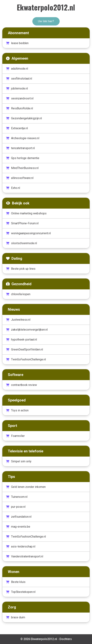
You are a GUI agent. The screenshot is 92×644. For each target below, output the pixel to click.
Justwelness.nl (18, 320)
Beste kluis (16, 582)
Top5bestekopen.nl (21, 592)
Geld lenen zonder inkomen (26, 487)
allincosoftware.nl (20, 178)
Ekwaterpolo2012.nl (46, 7)
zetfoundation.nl (19, 517)
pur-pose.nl (16, 507)
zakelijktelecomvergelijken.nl (27, 330)
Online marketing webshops (26, 213)
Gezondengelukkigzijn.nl (24, 118)
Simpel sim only (19, 461)
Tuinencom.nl (17, 497)
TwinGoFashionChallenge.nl (26, 359)
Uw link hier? (46, 21)
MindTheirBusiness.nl (22, 168)
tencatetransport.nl (20, 148)
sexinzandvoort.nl (20, 98)
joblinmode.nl (17, 88)
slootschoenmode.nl (21, 243)
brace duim (16, 617)
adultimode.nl (17, 69)
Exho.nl (13, 188)
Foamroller (15, 436)
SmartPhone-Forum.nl (22, 223)
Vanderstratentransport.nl (25, 556)
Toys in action (17, 410)
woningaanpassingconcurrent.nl (28, 233)
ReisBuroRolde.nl (19, 108)
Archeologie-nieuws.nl (23, 138)
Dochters (66, 639)
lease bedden (17, 43)
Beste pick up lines (21, 269)
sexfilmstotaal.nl (19, 79)
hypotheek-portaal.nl (21, 340)
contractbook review (21, 385)
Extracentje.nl (17, 128)
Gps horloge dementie (23, 158)
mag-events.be (18, 527)
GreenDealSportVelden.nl (24, 349)
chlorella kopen (18, 294)
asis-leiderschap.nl (21, 546)
